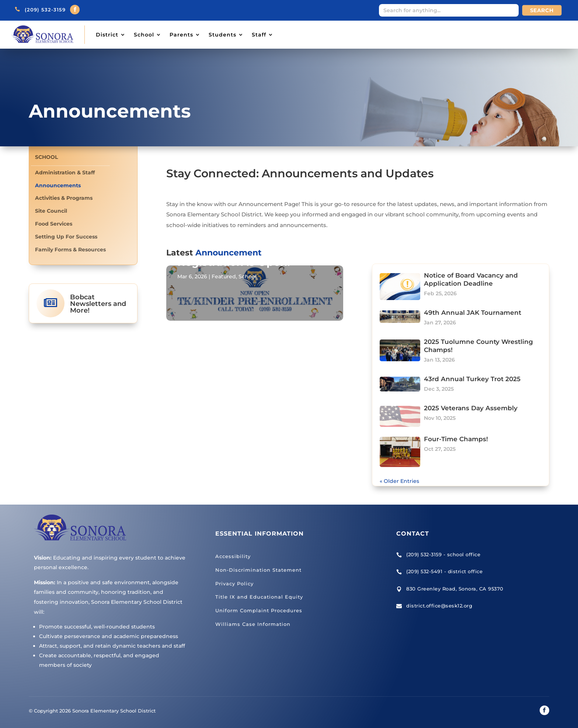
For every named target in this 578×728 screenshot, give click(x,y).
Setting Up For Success (66, 237)
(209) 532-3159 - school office (443, 554)
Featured (224, 276)
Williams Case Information (253, 624)
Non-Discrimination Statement (258, 570)
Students (222, 35)
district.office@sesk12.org (439, 606)
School (144, 35)
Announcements (58, 186)
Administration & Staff (65, 173)
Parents (181, 35)
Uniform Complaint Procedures (259, 610)
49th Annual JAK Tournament (473, 313)
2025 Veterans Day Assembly (471, 408)
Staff (259, 35)
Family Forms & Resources (70, 250)
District (107, 35)
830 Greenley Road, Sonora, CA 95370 (455, 589)
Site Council (51, 211)
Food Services (54, 224)
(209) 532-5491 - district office (444, 571)
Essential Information (260, 534)
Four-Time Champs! (456, 439)
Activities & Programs (64, 198)
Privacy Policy (234, 584)
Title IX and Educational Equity (259, 597)
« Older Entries (399, 481)
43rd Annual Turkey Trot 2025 (472, 379)
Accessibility (233, 556)
